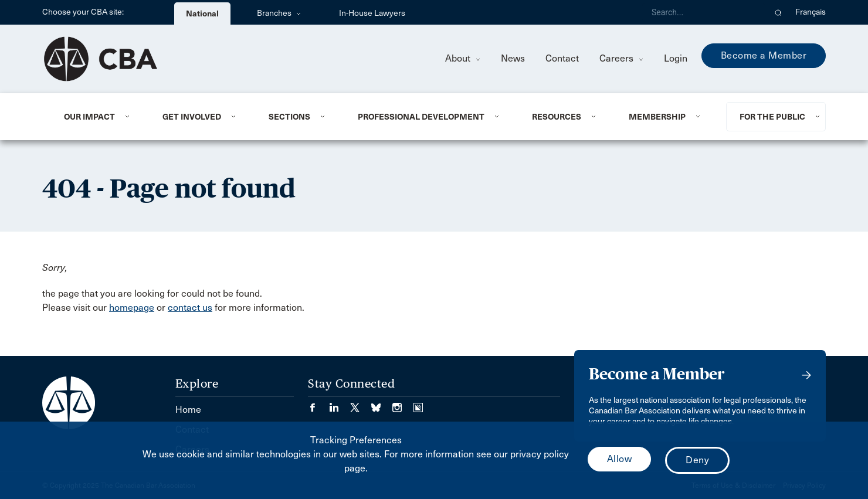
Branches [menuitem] (279, 13)
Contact (562, 58)
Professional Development (421, 117)
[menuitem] (99, 117)
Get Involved (192, 117)
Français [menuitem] (811, 12)
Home (188, 410)
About (463, 58)
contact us (190, 308)
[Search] (704, 12)
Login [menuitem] (676, 58)
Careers (621, 58)
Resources (557, 117)
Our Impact (89, 117)
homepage (132, 308)
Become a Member (764, 55)
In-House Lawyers (372, 13)
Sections (289, 117)
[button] (779, 12)
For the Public (772, 117)
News (513, 58)
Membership (657, 117)
